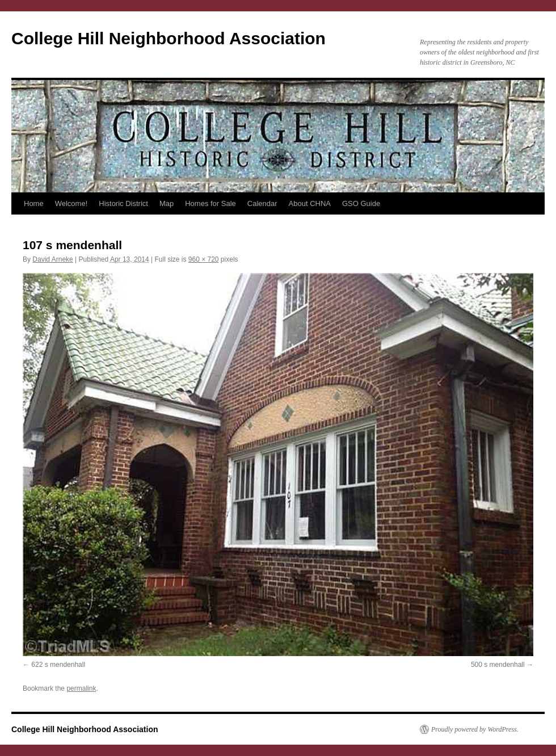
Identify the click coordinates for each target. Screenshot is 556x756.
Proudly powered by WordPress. (475, 729)
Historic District (123, 203)
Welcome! (71, 203)
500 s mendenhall (498, 665)
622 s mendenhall (58, 665)
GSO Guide (361, 203)
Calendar (262, 203)
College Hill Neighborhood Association (169, 38)
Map (167, 203)
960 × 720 (204, 259)
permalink (81, 688)
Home (34, 203)
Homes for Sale (210, 203)
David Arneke (52, 259)
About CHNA (310, 203)
